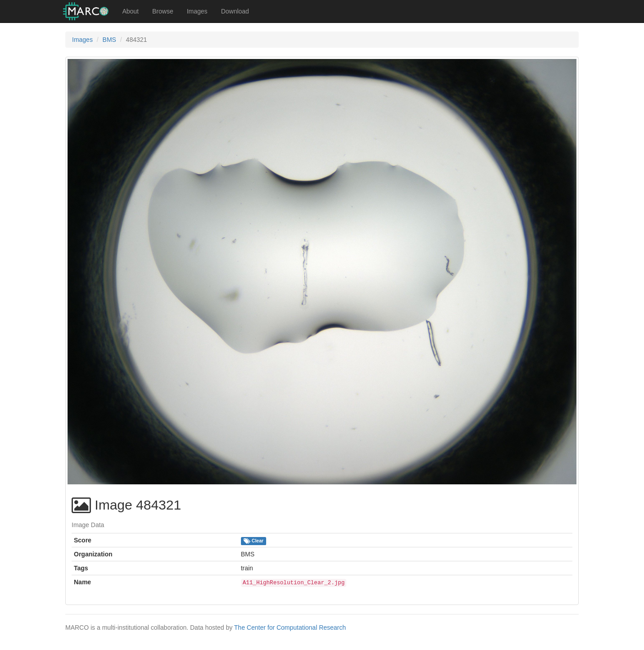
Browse (163, 11)
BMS (109, 40)
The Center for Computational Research (290, 627)
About (130, 11)
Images (197, 11)
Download (235, 11)
